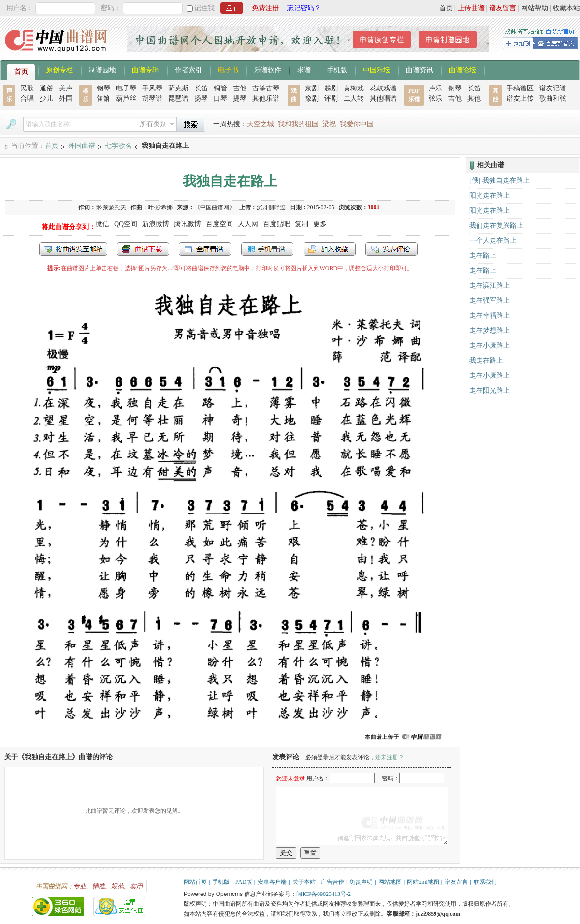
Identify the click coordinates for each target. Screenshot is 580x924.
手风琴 (152, 88)
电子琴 (126, 88)
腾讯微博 (188, 224)
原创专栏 (59, 69)
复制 (302, 224)
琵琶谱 (178, 98)
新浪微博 (156, 224)
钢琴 (103, 88)
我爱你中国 (357, 124)
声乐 (435, 88)
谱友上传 (520, 98)
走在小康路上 (490, 345)
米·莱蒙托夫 (111, 207)
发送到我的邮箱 (73, 249)
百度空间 (219, 224)
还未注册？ (390, 757)
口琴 (220, 98)
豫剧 (312, 98)
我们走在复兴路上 (496, 226)
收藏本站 (566, 8)
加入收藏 (330, 249)
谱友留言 (503, 8)
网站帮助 (535, 8)
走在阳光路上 (490, 390)
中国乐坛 (377, 69)
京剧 (312, 88)
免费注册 (265, 8)
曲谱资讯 (420, 69)
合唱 (27, 98)
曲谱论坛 (463, 69)
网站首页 (195, 882)
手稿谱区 (520, 88)
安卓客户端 (272, 882)
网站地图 (390, 882)
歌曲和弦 (553, 98)
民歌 (27, 88)
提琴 (240, 98)
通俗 (46, 88)
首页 (446, 8)
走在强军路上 (490, 301)
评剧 (331, 98)
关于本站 (304, 882)
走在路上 (483, 256)
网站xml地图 (423, 882)
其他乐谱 (266, 98)
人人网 (248, 224)
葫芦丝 (126, 98)
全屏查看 (205, 249)
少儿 (46, 98)
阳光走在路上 (490, 196)
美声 (66, 88)
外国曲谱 (82, 146)
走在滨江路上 (490, 286)
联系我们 (485, 882)
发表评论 (391, 249)
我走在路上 (486, 360)
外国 (66, 98)
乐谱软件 (268, 69)
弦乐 (435, 98)
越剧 (331, 88)
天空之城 (261, 124)
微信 (102, 224)
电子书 (228, 69)
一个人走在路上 (493, 241)
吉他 (240, 88)
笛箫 (103, 98)
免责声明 (361, 882)
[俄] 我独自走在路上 (500, 181)
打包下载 (143, 249)
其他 (474, 98)
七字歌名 (118, 146)
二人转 (354, 98)
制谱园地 (102, 69)
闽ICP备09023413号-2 (324, 894)
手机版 (337, 69)
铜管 (220, 88)
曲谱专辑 (145, 69)
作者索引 (188, 69)
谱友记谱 (553, 88)
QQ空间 (126, 224)
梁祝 (329, 124)
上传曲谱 (471, 8)
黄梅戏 (354, 88)
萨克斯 (178, 88)
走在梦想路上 (490, 330)
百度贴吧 (276, 224)
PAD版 (244, 882)
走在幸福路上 (490, 315)
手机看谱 (267, 249)
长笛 (201, 88)
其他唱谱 (383, 98)
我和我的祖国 (298, 124)
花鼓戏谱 (383, 88)
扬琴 (201, 98)
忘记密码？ (304, 8)
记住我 (204, 8)
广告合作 (333, 882)
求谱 (304, 69)
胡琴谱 (152, 98)
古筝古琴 (266, 88)
